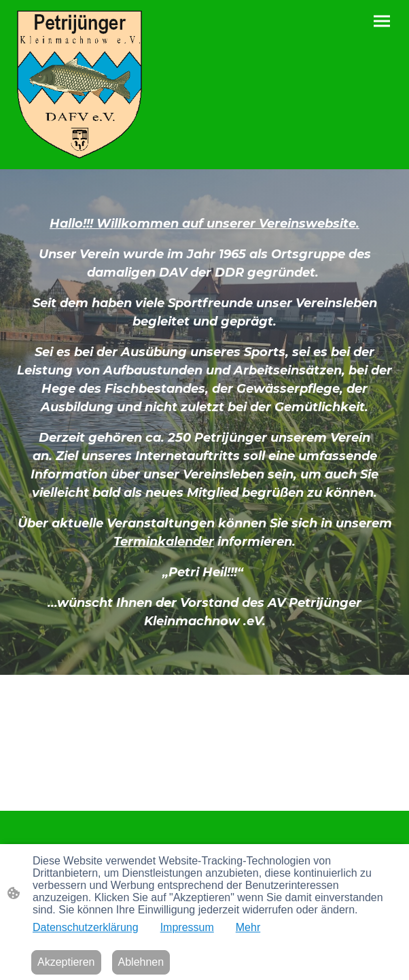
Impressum (187, 927)
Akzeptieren (66, 962)
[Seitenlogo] (79, 85)
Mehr (248, 927)
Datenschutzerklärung (86, 927)
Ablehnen (141, 962)
